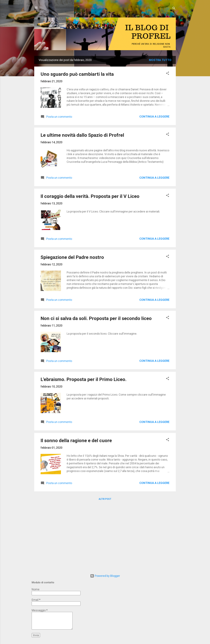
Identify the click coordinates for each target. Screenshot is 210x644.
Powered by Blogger (105, 576)
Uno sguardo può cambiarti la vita (77, 74)
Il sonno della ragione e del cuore (76, 440)
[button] (168, 74)
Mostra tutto (160, 60)
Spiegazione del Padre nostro (72, 257)
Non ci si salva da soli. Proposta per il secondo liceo (96, 318)
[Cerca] (174, 9)
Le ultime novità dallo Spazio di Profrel (82, 135)
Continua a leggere (154, 116)
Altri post (105, 499)
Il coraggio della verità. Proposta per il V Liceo (90, 196)
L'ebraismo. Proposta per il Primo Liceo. (84, 379)
